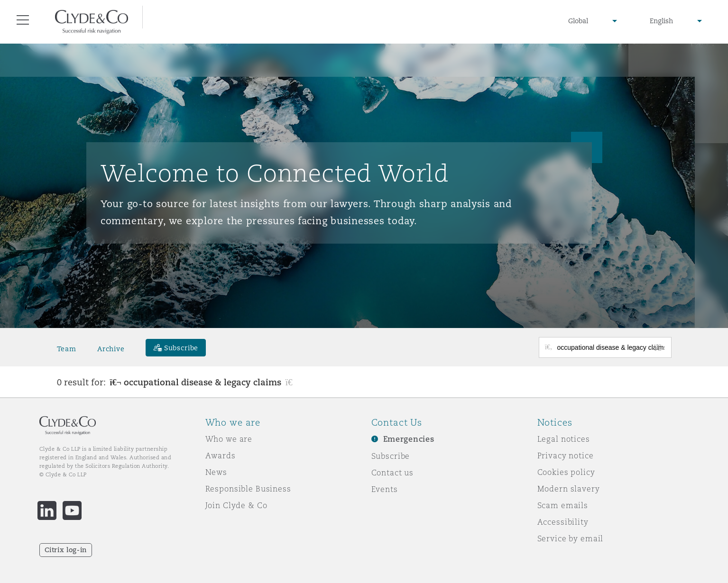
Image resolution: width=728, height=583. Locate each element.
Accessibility (563, 522)
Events (385, 489)
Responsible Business (248, 489)
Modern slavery (569, 489)
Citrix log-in (66, 550)
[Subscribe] (176, 348)
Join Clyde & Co (236, 505)
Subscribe (391, 456)
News (216, 472)
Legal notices (564, 439)
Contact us (393, 473)
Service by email (571, 538)
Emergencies (409, 439)
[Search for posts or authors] (611, 347)
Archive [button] (111, 349)
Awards (221, 455)
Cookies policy (566, 472)
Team (67, 349)
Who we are (229, 439)
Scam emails (563, 505)
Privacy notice (566, 455)
